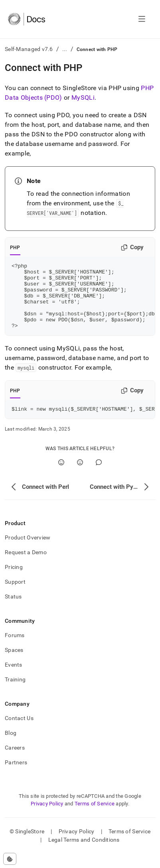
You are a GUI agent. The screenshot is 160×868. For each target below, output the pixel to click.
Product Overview (28, 552)
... (65, 49)
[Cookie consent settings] (10, 859)
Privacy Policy (47, 818)
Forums (15, 650)
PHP (15, 248)
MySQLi (83, 97)
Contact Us (19, 732)
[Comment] (99, 477)
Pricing (14, 581)
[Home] (27, 19)
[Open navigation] (142, 19)
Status (13, 611)
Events (14, 679)
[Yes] (61, 477)
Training (15, 694)
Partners (16, 777)
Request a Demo (26, 567)
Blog (11, 747)
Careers (15, 762)
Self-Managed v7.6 (29, 49)
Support (15, 596)
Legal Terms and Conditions (84, 854)
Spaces (14, 664)
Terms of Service (95, 818)
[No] (80, 477)
